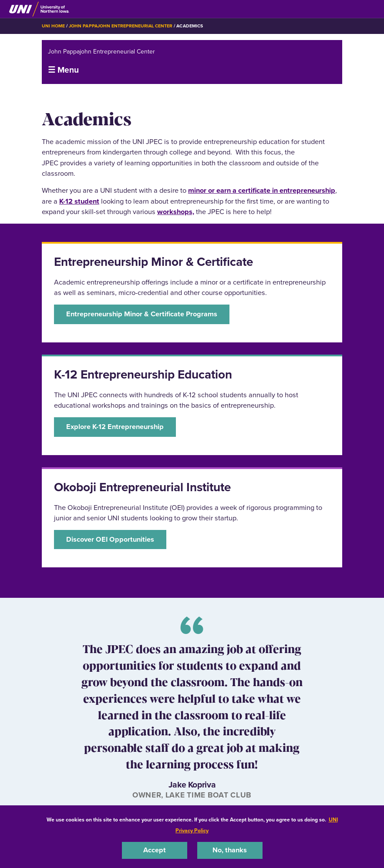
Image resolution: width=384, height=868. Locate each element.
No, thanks (230, 850)
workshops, (176, 212)
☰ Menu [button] (63, 70)
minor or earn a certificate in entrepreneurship (262, 190)
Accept (155, 850)
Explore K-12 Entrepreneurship (115, 427)
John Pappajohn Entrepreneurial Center (121, 26)
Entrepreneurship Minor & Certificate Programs (142, 314)
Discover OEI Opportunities (110, 539)
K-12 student (79, 201)
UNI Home (53, 26)
